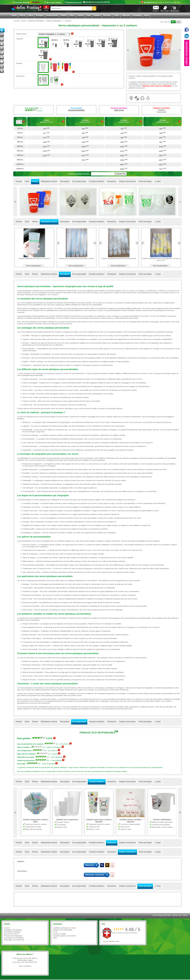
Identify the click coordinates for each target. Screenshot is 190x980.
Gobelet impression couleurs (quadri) (130, 821)
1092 (124, 142)
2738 (46, 151)
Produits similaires (97, 181)
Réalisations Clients (49, 181)
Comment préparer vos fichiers (64, 936)
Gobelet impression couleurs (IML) (66, 821)
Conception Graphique (12, 932)
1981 (163, 155)
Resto (147, 15)
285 (163, 129)
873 (46, 137)
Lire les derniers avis (111, 941)
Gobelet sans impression (98, 820)
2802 (163, 160)
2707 (85, 155)
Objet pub (126, 15)
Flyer (89, 15)
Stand (31, 15)
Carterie (81, 15)
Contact (7, 928)
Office (72, 15)
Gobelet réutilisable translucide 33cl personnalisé (119, 259)
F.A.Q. (55, 932)
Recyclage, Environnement (14, 940)
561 (163, 137)
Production (112, 181)
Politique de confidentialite (63, 930)
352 (124, 129)
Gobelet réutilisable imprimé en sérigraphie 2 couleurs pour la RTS (161, 259)
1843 (163, 151)
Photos (35, 181)
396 (163, 133)
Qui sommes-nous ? (12, 934)
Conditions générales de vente (64, 928)
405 (85, 129)
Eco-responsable (79, 181)
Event (14, 15)
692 (124, 137)
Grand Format (52, 15)
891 (163, 142)
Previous (128, 50)
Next (179, 50)
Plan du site (177, 915)
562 (85, 133)
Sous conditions (25, 966)
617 (46, 133)
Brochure (107, 15)
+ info (41, 108)
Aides (55, 938)
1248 (85, 142)
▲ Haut (158, 181)
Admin (185, 915)
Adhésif (64, 15)
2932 (46, 155)
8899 (124, 169)
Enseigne (40, 15)
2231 (124, 151)
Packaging (137, 15)
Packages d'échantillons (13, 930)
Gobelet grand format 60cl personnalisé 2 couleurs (77, 259)
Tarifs (27, 181)
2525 (85, 151)
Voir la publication (34, 266)
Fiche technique (145, 181)
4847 (124, 164)
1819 (46, 146)
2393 (124, 155)
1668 (85, 146)
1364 (46, 142)
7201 (163, 169)
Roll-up (22, 15)
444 (46, 129)
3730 (85, 160)
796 (85, 137)
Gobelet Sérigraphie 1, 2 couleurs (34, 821)
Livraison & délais (59, 934)
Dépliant (97, 15)
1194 (163, 146)
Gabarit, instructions (127, 181)
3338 (124, 160)
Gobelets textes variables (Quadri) (161, 821)
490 (124, 133)
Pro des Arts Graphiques (13, 936)
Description (65, 181)
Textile (116, 15)
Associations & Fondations (14, 938)
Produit (19, 181)
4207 (163, 164)
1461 (124, 146)
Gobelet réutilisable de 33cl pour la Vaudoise (34, 259)
